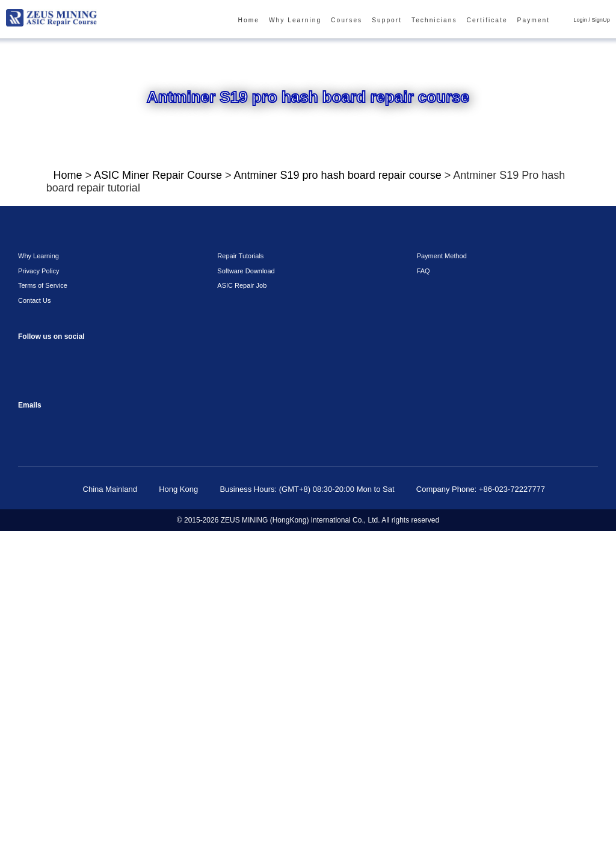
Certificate (494, 20)
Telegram (53, 694)
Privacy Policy (35, 583)
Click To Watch (127, 446)
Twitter (101, 694)
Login (583, 20)
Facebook (29, 667)
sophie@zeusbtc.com (29, 735)
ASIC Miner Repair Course (154, 177)
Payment (538, 20)
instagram (53, 667)
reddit (77, 667)
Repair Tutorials (238, 568)
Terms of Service (39, 598)
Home (275, 20)
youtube (101, 667)
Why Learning (318, 20)
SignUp (602, 20)
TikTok (125, 667)
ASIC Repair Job (239, 598)
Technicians (446, 20)
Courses (365, 20)
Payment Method (440, 568)
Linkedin (77, 694)
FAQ (422, 583)
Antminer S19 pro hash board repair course (317, 177)
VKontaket (29, 694)
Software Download (243, 583)
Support (402, 20)
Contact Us (33, 613)
